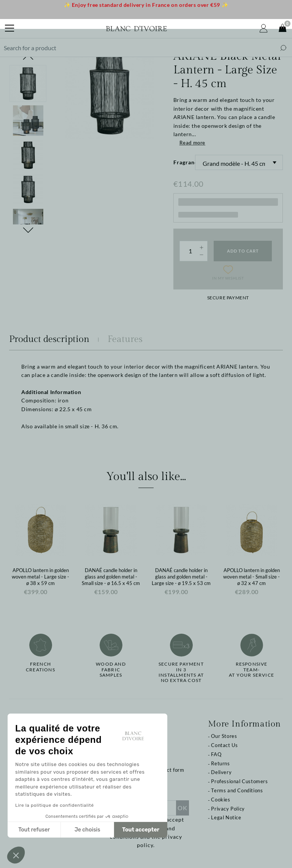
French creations (40, 667)
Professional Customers (239, 781)
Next (28, 230)
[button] (16, 855)
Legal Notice (226, 817)
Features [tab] (125, 339)
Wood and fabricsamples (111, 670)
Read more (192, 143)
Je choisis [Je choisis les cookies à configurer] (87, 830)
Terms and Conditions (237, 790)
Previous (28, 57)
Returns (220, 763)
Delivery (221, 772)
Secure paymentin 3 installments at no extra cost (181, 672)
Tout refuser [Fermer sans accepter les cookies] (34, 830)
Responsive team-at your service (252, 670)
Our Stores (224, 736)
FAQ (216, 754)
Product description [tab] (49, 339)
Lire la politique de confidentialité (55, 805)
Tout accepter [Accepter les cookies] (141, 830)
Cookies (221, 800)
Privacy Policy (228, 809)
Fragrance (184, 162)
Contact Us (224, 745)
